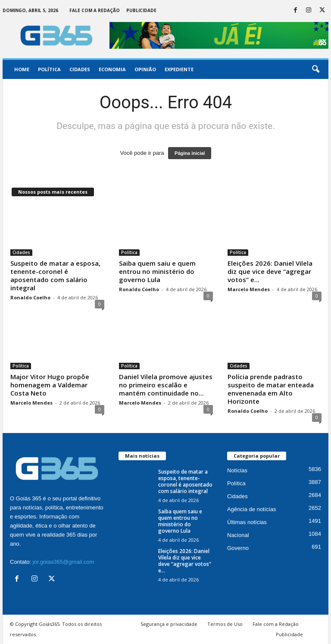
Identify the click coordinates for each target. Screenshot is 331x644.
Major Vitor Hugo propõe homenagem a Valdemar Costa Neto (50, 385)
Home (22, 69)
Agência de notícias (251, 509)
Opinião (145, 69)
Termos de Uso (225, 624)
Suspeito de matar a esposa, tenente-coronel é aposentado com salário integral (55, 275)
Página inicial (190, 153)
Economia (112, 69)
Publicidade (141, 10)
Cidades (80, 69)
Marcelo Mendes (249, 289)
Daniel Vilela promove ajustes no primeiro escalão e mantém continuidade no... (166, 385)
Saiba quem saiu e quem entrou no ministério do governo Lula (157, 271)
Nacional (238, 535)
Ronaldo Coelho (30, 297)
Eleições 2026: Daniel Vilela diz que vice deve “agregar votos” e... (270, 271)
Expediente (179, 69)
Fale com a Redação (95, 10)
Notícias (237, 470)
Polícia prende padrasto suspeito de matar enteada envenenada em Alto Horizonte (271, 389)
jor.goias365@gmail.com (64, 562)
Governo (238, 548)
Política (49, 69)
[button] (315, 69)
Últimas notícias (247, 522)
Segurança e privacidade (169, 624)
